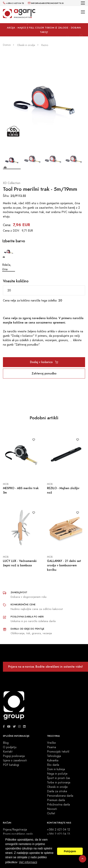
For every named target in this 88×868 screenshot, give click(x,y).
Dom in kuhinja (56, 769)
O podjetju (10, 747)
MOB (6, 484)
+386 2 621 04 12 (59, 830)
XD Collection (12, 183)
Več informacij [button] (28, 862)
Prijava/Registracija (15, 830)
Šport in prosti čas (59, 778)
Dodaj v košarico (44, 362)
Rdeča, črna (9, 258)
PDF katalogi (11, 765)
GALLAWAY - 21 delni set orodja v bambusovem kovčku (64, 565)
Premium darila (56, 800)
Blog (6, 743)
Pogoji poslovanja (14, 756)
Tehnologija (54, 756)
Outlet (51, 813)
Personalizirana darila (60, 796)
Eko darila (53, 765)
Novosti (52, 809)
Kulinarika (53, 760)
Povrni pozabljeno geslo (18, 834)
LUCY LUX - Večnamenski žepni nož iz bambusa (20, 563)
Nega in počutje (57, 774)
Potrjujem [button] (70, 851)
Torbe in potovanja (59, 783)
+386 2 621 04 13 (59, 834)
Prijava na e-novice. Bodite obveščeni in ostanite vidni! (45, 667)
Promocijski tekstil (58, 752)
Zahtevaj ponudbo (44, 373)
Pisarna (52, 747)
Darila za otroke (57, 791)
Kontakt (8, 752)
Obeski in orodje (57, 787)
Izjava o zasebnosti (15, 760)
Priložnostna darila (58, 805)
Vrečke (51, 743)
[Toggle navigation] (83, 3)
